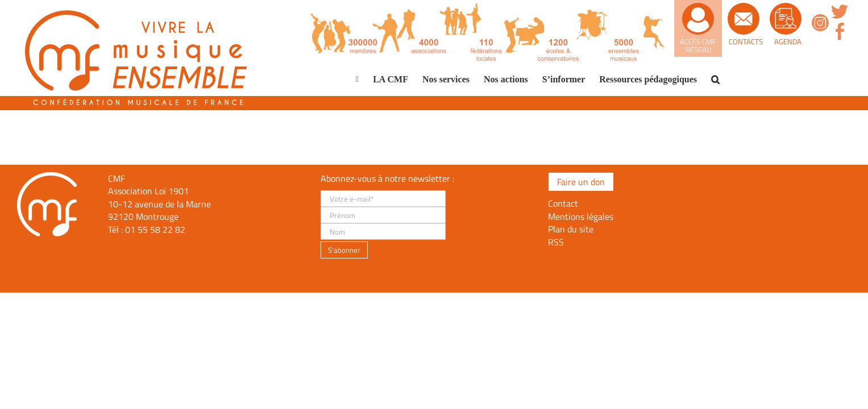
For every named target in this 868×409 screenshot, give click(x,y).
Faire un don (581, 182)
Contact (563, 203)
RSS (556, 242)
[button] (715, 80)
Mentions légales (581, 216)
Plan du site (571, 229)
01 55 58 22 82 (155, 229)
